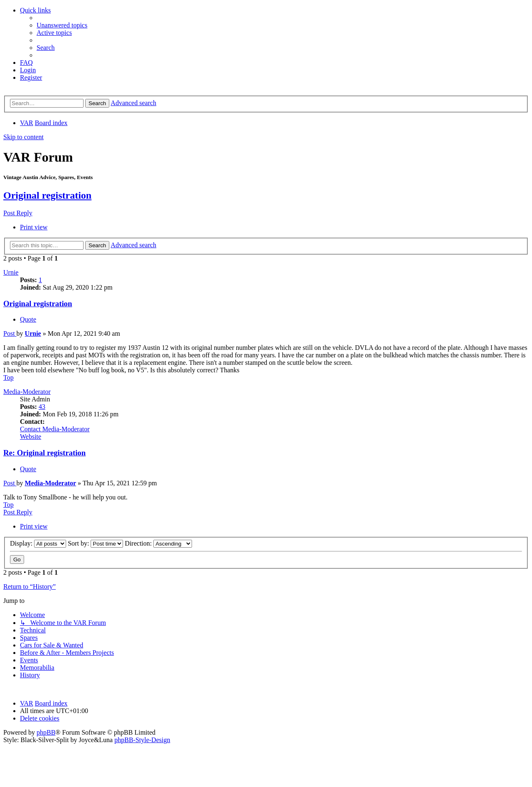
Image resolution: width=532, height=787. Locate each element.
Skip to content (23, 137)
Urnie (11, 272)
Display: (38, 543)
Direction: (158, 543)
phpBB (46, 732)
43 (42, 407)
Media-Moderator (27, 392)
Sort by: (95, 543)
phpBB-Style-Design (142, 740)
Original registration (47, 195)
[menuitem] (62, 25)
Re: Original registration (44, 453)
